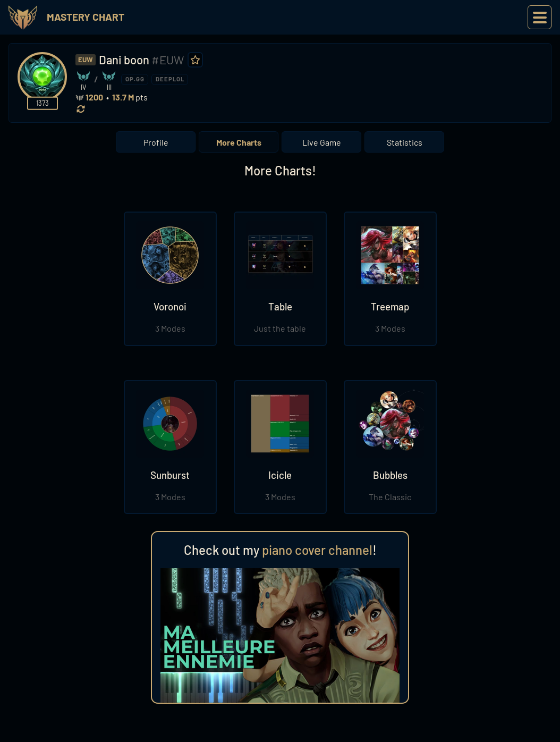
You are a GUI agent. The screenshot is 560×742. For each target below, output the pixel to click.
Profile (156, 142)
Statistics (405, 142)
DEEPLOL (170, 79)
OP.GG (135, 79)
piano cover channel (317, 550)
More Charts (239, 142)
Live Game (322, 142)
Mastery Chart (86, 17)
